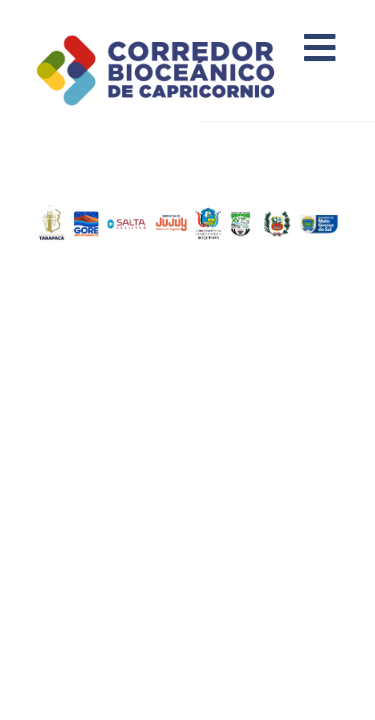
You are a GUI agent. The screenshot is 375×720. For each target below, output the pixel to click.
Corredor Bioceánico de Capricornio (180, 70)
